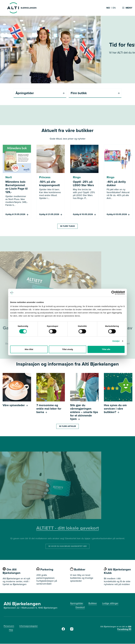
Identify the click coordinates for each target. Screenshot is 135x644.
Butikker (93, 604)
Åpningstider (77, 604)
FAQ (11, 630)
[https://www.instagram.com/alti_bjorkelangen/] (72, 630)
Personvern (9, 626)
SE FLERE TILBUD (67, 226)
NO (108, 8)
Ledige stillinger (110, 604)
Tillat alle (106, 349)
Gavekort (80, 607)
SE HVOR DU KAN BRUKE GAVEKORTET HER (67, 547)
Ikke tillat (29, 349)
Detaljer (116, 341)
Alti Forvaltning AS (124, 628)
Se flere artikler (67, 427)
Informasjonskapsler (29, 626)
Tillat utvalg (67, 349)
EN (114, 8)
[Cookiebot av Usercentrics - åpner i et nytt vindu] (113, 293)
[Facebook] (63, 630)
